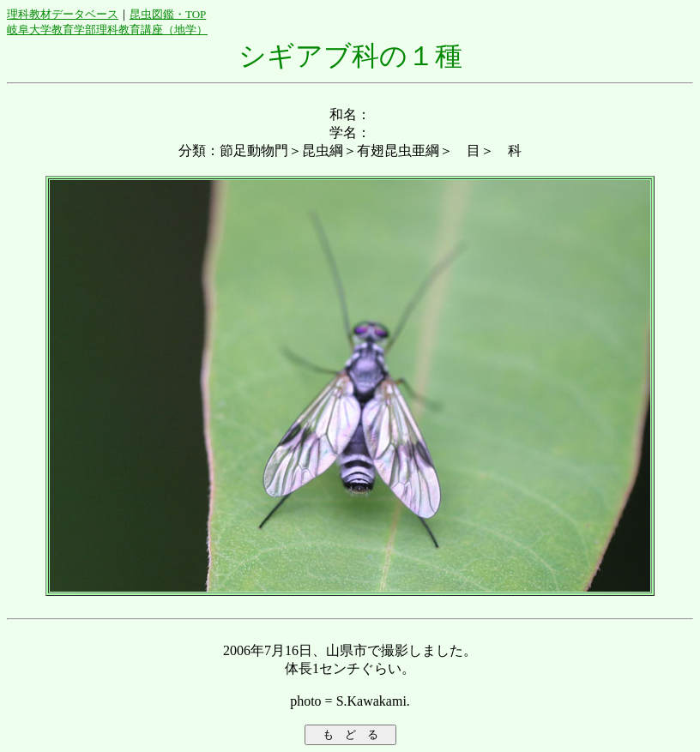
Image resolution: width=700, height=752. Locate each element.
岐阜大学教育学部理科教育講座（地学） (107, 30)
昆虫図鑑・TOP (168, 14)
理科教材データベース (63, 14)
